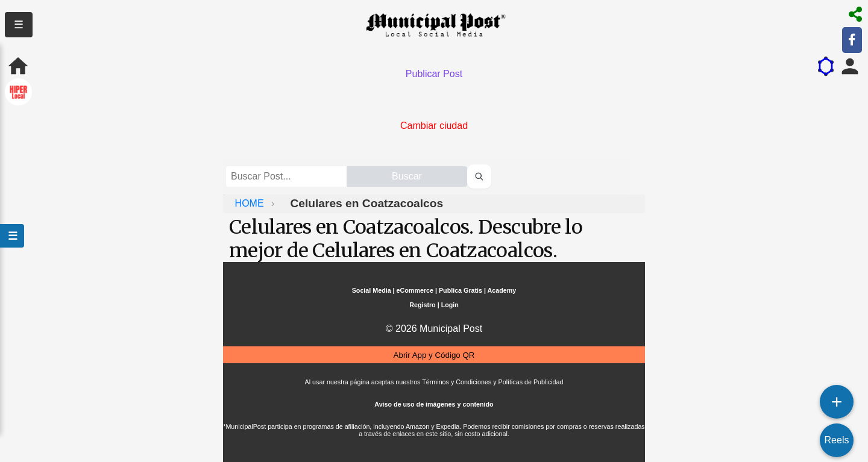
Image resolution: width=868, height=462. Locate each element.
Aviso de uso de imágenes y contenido (434, 404)
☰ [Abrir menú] (12, 236)
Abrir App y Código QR (434, 355)
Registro (422, 305)
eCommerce (415, 290)
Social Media (372, 290)
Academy (502, 290)
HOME (251, 203)
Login (450, 305)
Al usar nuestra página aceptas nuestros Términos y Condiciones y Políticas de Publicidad (434, 382)
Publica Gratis (461, 290)
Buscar (407, 176)
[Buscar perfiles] (479, 176)
